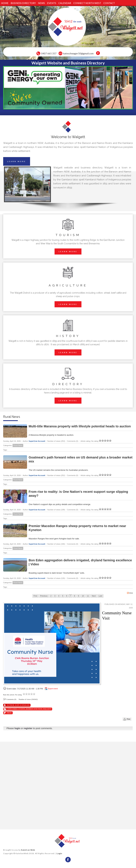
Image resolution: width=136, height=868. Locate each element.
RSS (130, 593)
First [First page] (35, 596)
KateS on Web (28, 850)
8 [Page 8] (75, 596)
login (17, 728)
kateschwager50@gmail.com (78, 53)
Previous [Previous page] (44, 596)
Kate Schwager (22, 705)
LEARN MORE (17, 161)
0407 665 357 (49, 53)
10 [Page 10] (83, 596)
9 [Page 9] (78, 596)
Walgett (47, 709)
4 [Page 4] (59, 596)
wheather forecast (35, 825)
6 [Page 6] (67, 596)
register (28, 728)
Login (59, 853)
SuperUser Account (37, 441)
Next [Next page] (94, 596)
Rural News (18, 445)
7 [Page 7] (71, 596)
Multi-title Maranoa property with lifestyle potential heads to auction (80, 426)
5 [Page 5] (63, 596)
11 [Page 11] (88, 596)
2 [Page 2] (51, 596)
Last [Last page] (100, 596)
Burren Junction (34, 709)
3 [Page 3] (55, 596)
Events (22, 709)
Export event (53, 689)
